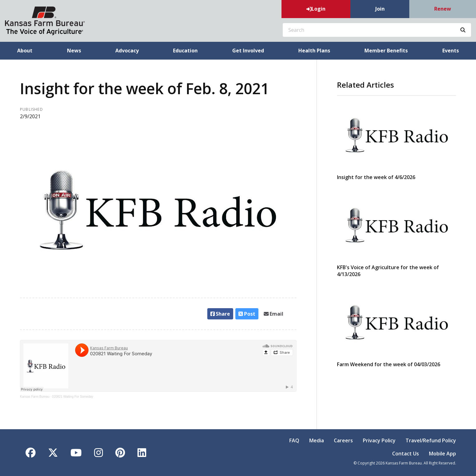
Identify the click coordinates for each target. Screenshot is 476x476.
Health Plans (314, 51)
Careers (343, 440)
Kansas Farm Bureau (35, 397)
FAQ (294, 440)
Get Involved (248, 51)
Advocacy (127, 51)
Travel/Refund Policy (431, 440)
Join (380, 9)
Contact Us (406, 454)
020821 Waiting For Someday (73, 397)
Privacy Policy (379, 440)
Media (317, 440)
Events (451, 51)
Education (185, 51)
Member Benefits (386, 51)
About (25, 51)
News (74, 51)
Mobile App (442, 454)
